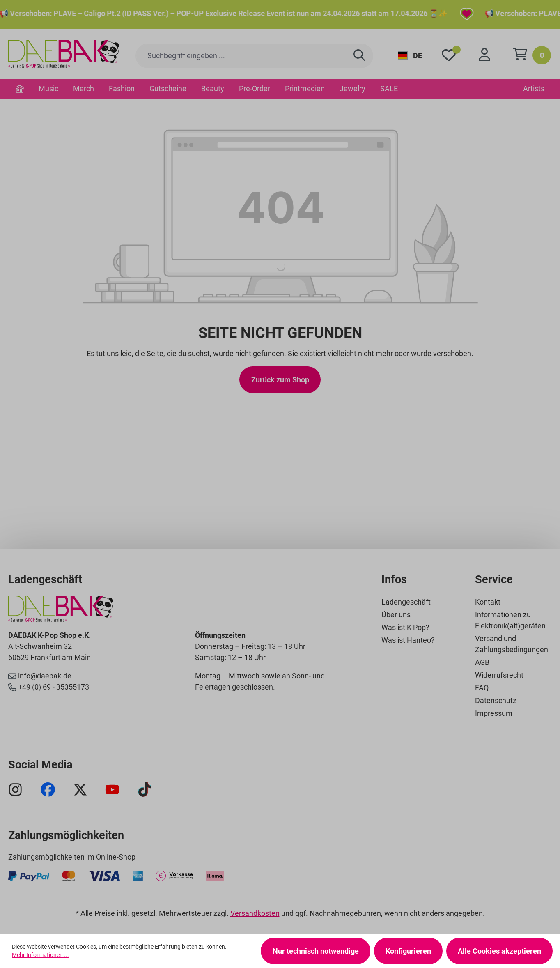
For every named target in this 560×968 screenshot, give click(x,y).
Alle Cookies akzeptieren (499, 951)
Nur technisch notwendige (316, 951)
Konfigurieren (408, 951)
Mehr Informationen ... (40, 955)
